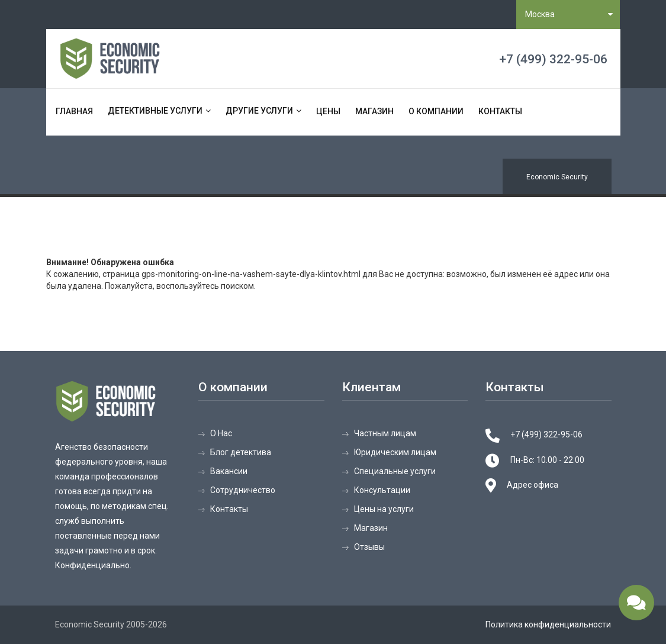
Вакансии (229, 471)
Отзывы (369, 547)
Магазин (374, 111)
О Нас (221, 433)
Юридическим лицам (395, 452)
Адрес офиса (533, 485)
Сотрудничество (243, 490)
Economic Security (557, 177)
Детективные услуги (155, 111)
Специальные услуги (395, 471)
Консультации (382, 490)
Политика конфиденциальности (548, 624)
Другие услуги (259, 111)
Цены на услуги (384, 509)
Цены (328, 111)
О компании (436, 111)
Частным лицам (385, 433)
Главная (74, 111)
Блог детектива (241, 452)
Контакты (500, 111)
